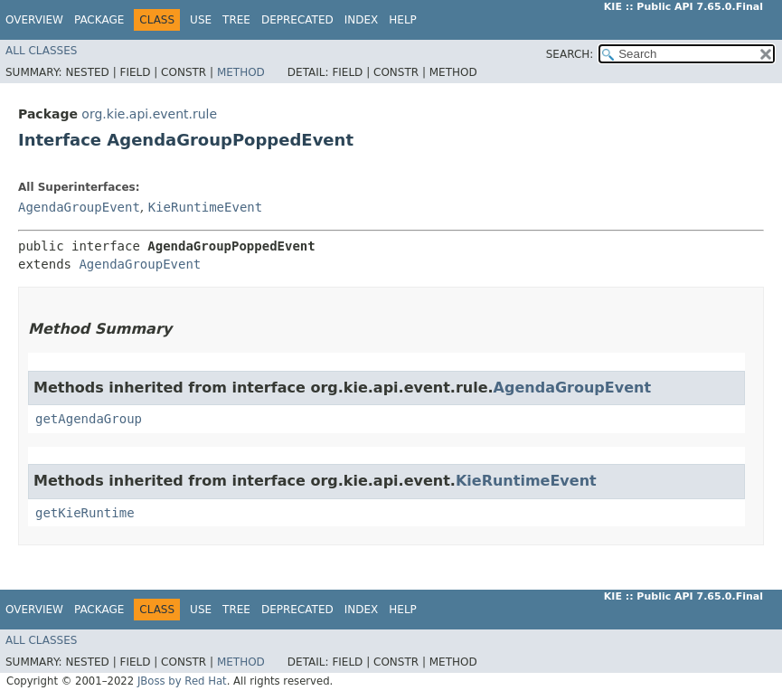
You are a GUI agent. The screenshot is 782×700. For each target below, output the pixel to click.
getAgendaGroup (89, 419)
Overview (34, 20)
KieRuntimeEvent (205, 207)
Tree (236, 20)
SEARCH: (570, 54)
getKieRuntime (85, 513)
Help (403, 20)
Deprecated (297, 20)
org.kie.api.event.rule (149, 114)
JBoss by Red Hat (182, 681)
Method (241, 72)
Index (362, 20)
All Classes (41, 51)
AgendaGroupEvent (79, 207)
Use (201, 20)
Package (99, 20)
